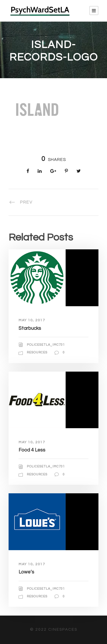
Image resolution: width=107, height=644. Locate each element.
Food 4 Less (32, 450)
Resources (37, 352)
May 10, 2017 (32, 320)
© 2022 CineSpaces (54, 629)
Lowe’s (26, 572)
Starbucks (30, 328)
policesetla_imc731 (46, 345)
